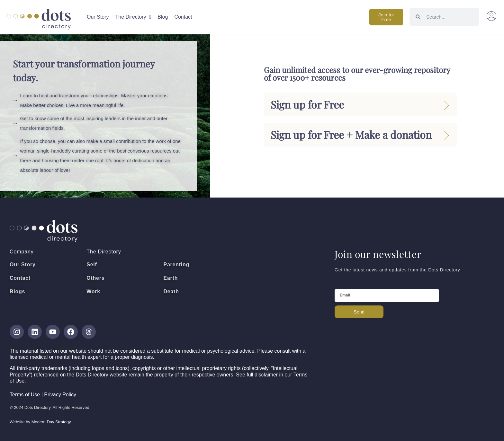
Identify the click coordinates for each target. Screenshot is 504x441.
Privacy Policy (60, 395)
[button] (492, 17)
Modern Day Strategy (51, 422)
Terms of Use (25, 395)
